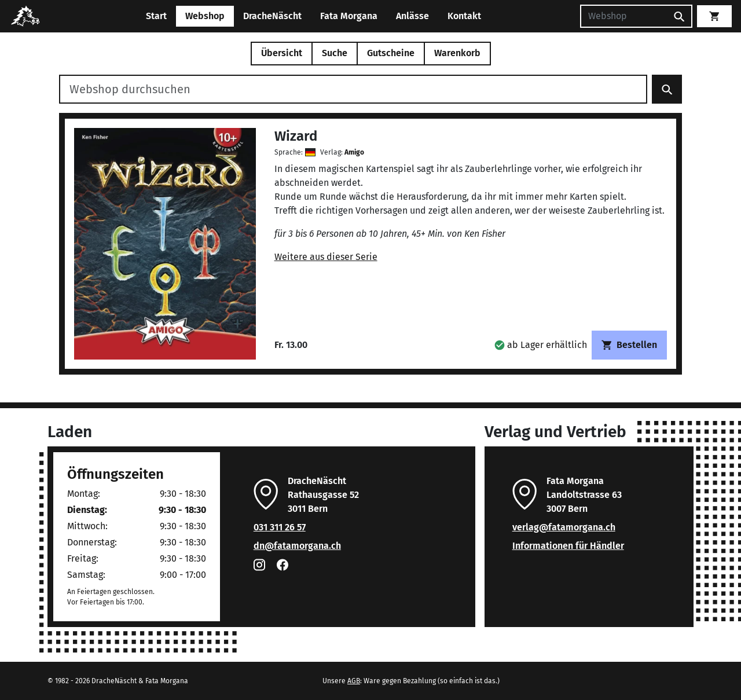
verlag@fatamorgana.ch (564, 527)
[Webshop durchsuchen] (353, 89)
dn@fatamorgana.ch (297, 546)
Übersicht (282, 53)
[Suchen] (623, 16)
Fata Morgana (349, 16)
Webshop (205, 16)
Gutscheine (391, 53)
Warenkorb (457, 53)
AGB (354, 681)
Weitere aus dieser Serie (326, 257)
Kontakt (464, 16)
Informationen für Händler (568, 546)
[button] (541, 345)
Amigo (354, 152)
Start (156, 16)
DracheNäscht (272, 16)
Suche (335, 53)
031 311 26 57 (280, 527)
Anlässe (412, 16)
